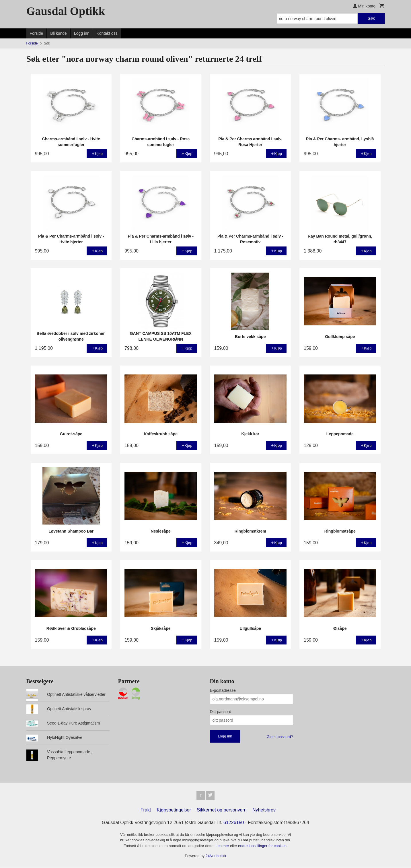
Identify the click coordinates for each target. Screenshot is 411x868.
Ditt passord (221, 712)
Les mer (223, 846)
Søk (371, 18)
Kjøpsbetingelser (174, 810)
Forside (37, 33)
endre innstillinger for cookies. (263, 846)
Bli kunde (59, 33)
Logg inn (82, 33)
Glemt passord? (280, 737)
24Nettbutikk (216, 857)
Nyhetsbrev (264, 810)
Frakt (146, 810)
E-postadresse (223, 690)
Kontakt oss (107, 33)
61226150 (234, 823)
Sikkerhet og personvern (222, 810)
